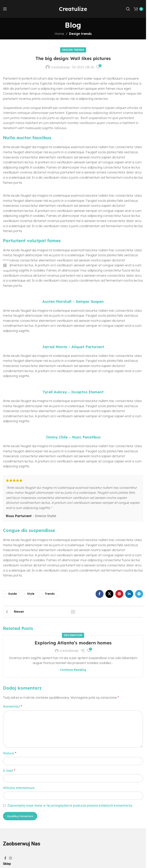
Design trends (80, 34)
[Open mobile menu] (5, 9)
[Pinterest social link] (119, 594)
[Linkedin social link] (129, 594)
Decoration (73, 635)
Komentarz (12, 706)
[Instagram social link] (10, 858)
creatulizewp (60, 67)
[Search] (128, 9)
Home (59, 34)
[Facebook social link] (100, 594)
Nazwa (10, 753)
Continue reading (73, 670)
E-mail (9, 771)
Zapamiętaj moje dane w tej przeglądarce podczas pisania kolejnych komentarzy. (70, 805)
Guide (12, 594)
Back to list (73, 612)
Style (31, 594)
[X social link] (109, 594)
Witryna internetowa (19, 788)
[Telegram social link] (139, 594)
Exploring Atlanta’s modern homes (73, 643)
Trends (50, 594)
